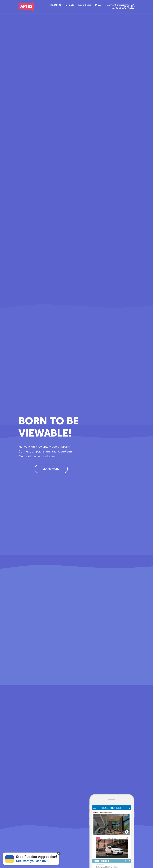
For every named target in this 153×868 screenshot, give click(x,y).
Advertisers (85, 5)
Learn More (51, 469)
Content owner (115, 5)
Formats (69, 5)
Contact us (118, 8)
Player (99, 5)
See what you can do (31, 861)
